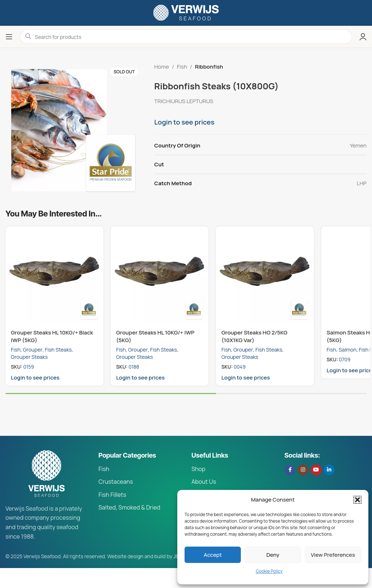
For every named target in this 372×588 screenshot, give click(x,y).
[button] (357, 500)
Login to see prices (185, 122)
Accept (213, 555)
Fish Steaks (58, 350)
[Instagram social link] (303, 470)
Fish (182, 67)
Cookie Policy (269, 571)
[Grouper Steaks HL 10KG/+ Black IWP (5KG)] (54, 275)
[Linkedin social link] (329, 470)
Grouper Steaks (29, 357)
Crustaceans (116, 482)
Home (162, 67)
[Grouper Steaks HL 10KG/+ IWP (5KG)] (160, 275)
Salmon (347, 350)
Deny (273, 555)
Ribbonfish (209, 67)
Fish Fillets (112, 495)
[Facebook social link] (290, 470)
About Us (204, 482)
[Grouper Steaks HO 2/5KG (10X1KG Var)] (265, 275)
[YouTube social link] (316, 470)
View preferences (333, 555)
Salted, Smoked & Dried (129, 507)
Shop (198, 469)
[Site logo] (186, 12)
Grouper (33, 350)
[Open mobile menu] (9, 37)
